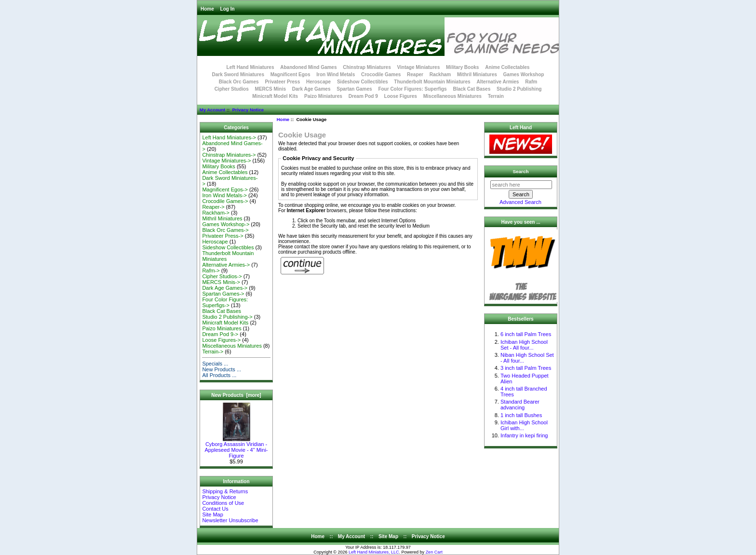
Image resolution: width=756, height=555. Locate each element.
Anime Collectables (507, 67)
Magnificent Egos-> (225, 190)
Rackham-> (216, 213)
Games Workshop (524, 74)
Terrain (496, 96)
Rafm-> (211, 271)
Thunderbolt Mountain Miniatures (432, 82)
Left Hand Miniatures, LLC (374, 552)
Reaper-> (213, 207)
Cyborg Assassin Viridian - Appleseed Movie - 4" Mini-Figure (236, 447)
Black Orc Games (239, 82)
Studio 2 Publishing (519, 89)
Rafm (531, 82)
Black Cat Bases (472, 89)
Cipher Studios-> (222, 276)
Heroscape (318, 82)
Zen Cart (434, 552)
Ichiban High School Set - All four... (524, 345)
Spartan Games (354, 89)
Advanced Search (520, 202)
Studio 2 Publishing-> (227, 317)
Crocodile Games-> (225, 201)
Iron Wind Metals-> (224, 195)
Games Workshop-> (226, 224)
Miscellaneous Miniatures (452, 96)
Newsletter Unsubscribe (230, 520)
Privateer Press (282, 82)
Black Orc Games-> (225, 230)
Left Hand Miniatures (250, 67)
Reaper (415, 74)
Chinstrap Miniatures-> (229, 155)
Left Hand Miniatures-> (229, 137)
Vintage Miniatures (419, 67)
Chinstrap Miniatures (367, 67)
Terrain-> (213, 352)
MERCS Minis (270, 89)
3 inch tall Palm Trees (526, 368)
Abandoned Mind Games (308, 67)
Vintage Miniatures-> (226, 161)
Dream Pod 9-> (220, 334)
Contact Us (215, 509)
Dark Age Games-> (225, 288)
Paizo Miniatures (323, 96)
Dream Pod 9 (363, 96)
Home (207, 9)
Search (521, 171)
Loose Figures (401, 96)
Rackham (440, 74)
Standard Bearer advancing (520, 405)
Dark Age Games (311, 89)
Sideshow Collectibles (363, 82)
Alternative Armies (498, 82)
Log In (228, 9)
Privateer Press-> (223, 236)
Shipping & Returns (225, 491)
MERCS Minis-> (221, 282)
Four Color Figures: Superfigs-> (225, 302)
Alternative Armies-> (226, 265)
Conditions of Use (223, 503)
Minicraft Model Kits (275, 96)
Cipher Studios (232, 89)
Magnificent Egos (290, 74)
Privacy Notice (248, 110)
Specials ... (215, 364)
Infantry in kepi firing (524, 435)
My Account (212, 110)
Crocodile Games (381, 74)
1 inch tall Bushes (521, 415)
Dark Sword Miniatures (238, 74)
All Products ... (219, 375)
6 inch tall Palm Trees (526, 334)
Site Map (212, 514)
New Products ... (222, 369)
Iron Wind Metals (336, 74)
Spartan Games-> (223, 294)
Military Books (462, 67)
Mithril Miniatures (477, 74)
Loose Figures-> (221, 340)
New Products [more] (236, 395)
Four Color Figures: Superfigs (412, 89)
